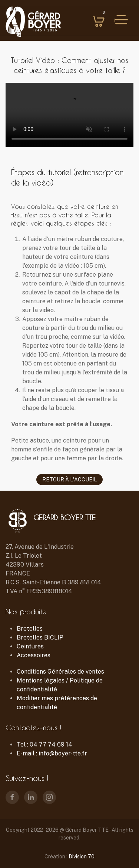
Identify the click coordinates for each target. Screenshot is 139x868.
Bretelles (30, 629)
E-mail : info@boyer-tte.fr (52, 753)
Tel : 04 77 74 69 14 (44, 745)
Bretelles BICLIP (40, 637)
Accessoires (34, 655)
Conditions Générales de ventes (60, 672)
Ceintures (30, 646)
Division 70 (82, 857)
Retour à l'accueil (69, 480)
